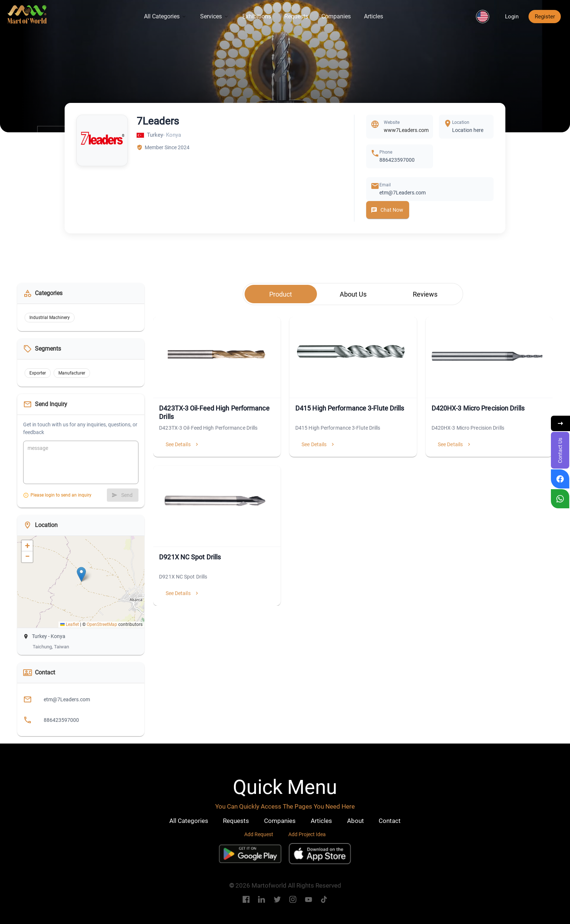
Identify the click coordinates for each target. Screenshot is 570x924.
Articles (374, 16)
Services (215, 16)
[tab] (281, 294)
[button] (483, 17)
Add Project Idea (307, 834)
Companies (336, 16)
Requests (296, 16)
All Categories (165, 16)
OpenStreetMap (102, 624)
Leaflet (70, 624)
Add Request (259, 834)
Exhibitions (257, 16)
